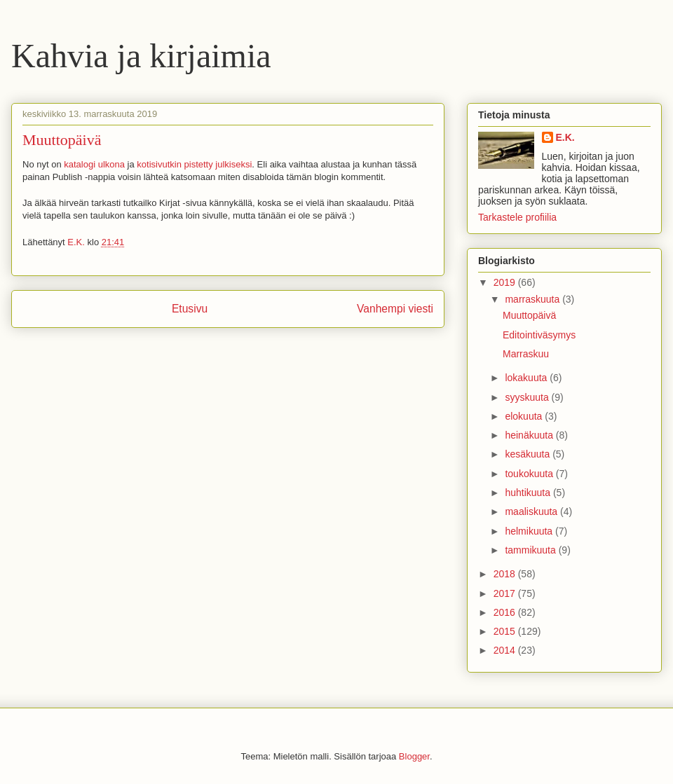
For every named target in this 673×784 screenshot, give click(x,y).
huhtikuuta (529, 493)
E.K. (565, 137)
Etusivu (190, 309)
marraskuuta (533, 299)
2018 (506, 574)
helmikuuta (530, 531)
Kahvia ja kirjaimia (141, 56)
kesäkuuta (529, 454)
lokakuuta (527, 378)
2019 (506, 282)
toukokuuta (530, 474)
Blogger (414, 756)
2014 (506, 650)
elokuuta (525, 416)
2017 (506, 593)
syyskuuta (528, 397)
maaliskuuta (532, 511)
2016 (506, 612)
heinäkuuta (530, 435)
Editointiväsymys (539, 335)
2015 (506, 631)
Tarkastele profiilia (517, 217)
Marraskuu (526, 354)
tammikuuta (531, 550)
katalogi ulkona (94, 164)
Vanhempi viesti (395, 309)
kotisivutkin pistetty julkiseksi (194, 164)
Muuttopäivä (529, 315)
